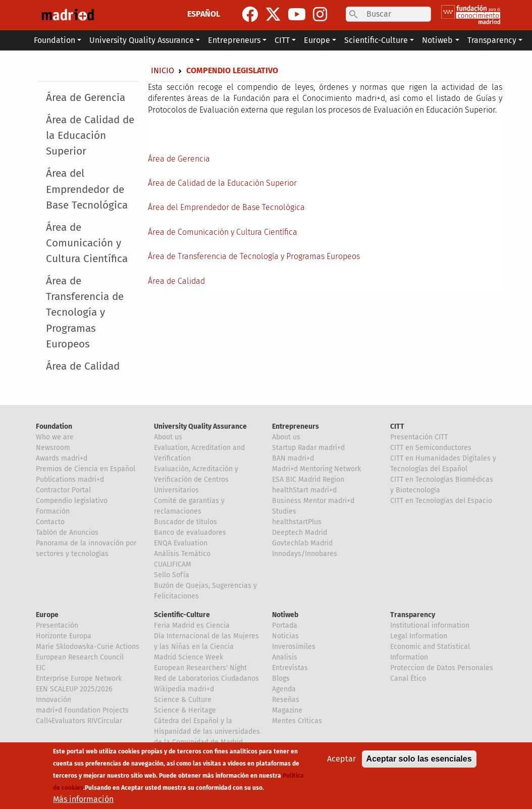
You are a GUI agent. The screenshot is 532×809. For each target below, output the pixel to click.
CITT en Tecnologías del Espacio (441, 501)
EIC (41, 668)
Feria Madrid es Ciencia (192, 625)
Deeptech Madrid (300, 533)
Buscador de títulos (185, 522)
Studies (284, 511)
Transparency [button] (492, 40)
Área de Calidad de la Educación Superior (90, 136)
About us (168, 437)
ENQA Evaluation (181, 543)
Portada (285, 625)
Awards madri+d (62, 458)
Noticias (285, 636)
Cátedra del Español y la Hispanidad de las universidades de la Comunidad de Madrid (207, 731)
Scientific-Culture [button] (376, 40)
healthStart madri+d (304, 490)
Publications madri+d (70, 479)
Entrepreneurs (296, 426)
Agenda (284, 689)
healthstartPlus (297, 522)
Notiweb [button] (437, 40)
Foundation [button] (55, 40)
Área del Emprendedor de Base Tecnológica (87, 189)
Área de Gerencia (86, 98)
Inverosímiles (294, 647)
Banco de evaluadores (190, 533)
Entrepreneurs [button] (234, 40)
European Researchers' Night (200, 668)
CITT (397, 426)
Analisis (285, 657)
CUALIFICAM (173, 564)
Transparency (413, 615)
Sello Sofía (172, 575)
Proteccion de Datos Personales (442, 668)
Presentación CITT (419, 437)
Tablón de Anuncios (67, 533)
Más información (83, 799)
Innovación (54, 700)
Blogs (281, 678)
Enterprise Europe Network (79, 678)
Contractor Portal (63, 490)
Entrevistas (290, 668)
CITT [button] (282, 40)
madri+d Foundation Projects (82, 710)
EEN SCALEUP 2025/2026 (74, 689)
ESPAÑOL (204, 14)
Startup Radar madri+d (308, 448)
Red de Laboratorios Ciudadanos (206, 678)
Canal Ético (408, 678)
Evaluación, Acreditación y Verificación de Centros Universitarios (196, 479)
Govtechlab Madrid (302, 543)
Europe (47, 615)
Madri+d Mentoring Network (316, 469)
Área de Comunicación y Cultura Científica (87, 243)
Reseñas (286, 700)
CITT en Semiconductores (431, 448)
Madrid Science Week (189, 657)
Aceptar (341, 759)
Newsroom (53, 448)
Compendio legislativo (72, 501)
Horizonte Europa (64, 636)
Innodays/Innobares (305, 554)
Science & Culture (183, 700)
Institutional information (430, 625)
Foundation (54, 426)
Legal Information (419, 636)
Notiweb (285, 615)
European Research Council (80, 657)
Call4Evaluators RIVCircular (79, 721)
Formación (53, 511)
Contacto (50, 522)
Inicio (163, 70)
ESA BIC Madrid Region (308, 479)
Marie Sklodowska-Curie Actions (88, 647)
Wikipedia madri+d (184, 689)
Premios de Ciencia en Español (86, 469)
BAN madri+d (293, 458)
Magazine (287, 710)
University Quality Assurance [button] (142, 40)
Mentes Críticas (297, 721)
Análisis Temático (182, 554)
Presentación (57, 625)
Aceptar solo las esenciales (419, 759)
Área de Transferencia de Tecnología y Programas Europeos (85, 313)
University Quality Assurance (200, 426)
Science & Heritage (185, 710)
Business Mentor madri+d (313, 501)
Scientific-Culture (182, 615)
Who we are (55, 437)
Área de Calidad (83, 366)
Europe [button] (317, 40)
